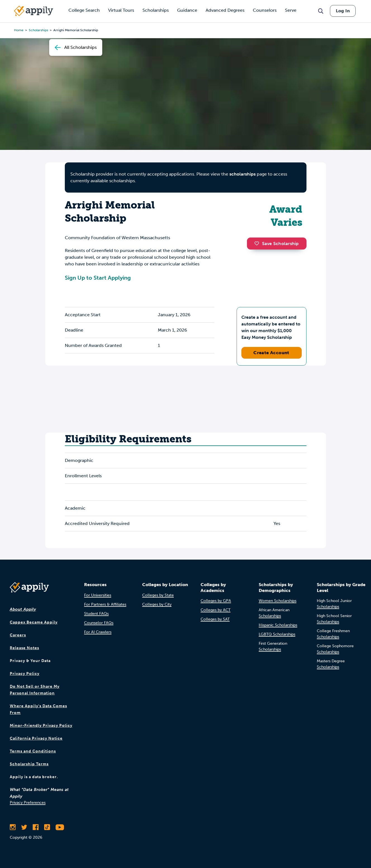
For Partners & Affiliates (105, 604)
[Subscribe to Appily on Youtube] (60, 827)
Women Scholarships (278, 601)
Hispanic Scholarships (278, 625)
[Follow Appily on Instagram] (13, 827)
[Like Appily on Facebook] (36, 827)
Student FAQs (96, 614)
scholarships (242, 174)
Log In (343, 11)
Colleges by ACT (216, 610)
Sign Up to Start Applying (98, 278)
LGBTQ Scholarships (277, 634)
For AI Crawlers (98, 632)
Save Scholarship (277, 244)
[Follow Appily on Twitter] (24, 827)
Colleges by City (157, 604)
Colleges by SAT (215, 619)
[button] (258, 243)
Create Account (271, 353)
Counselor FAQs (99, 623)
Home (19, 30)
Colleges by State (158, 595)
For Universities (98, 595)
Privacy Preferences (28, 803)
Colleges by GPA (216, 601)
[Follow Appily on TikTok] (47, 827)
